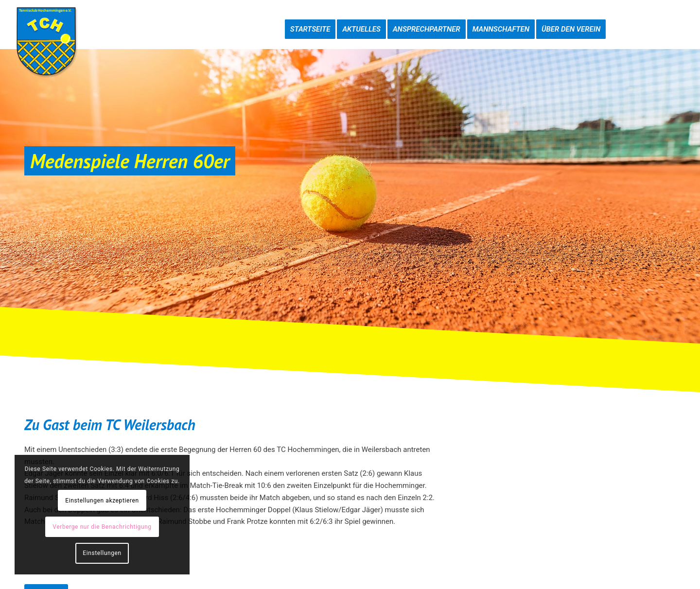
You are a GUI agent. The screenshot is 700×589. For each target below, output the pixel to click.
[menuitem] (310, 19)
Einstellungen (102, 553)
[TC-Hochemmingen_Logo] (46, 41)
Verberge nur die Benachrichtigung (102, 527)
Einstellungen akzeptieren (102, 501)
